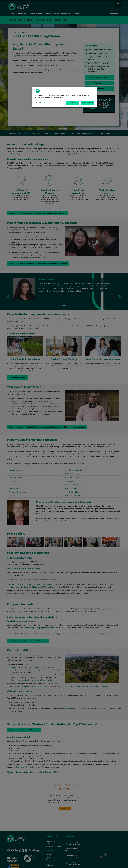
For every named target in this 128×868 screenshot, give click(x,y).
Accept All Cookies (87, 103)
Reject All (73, 103)
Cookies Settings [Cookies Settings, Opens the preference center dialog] (40, 102)
